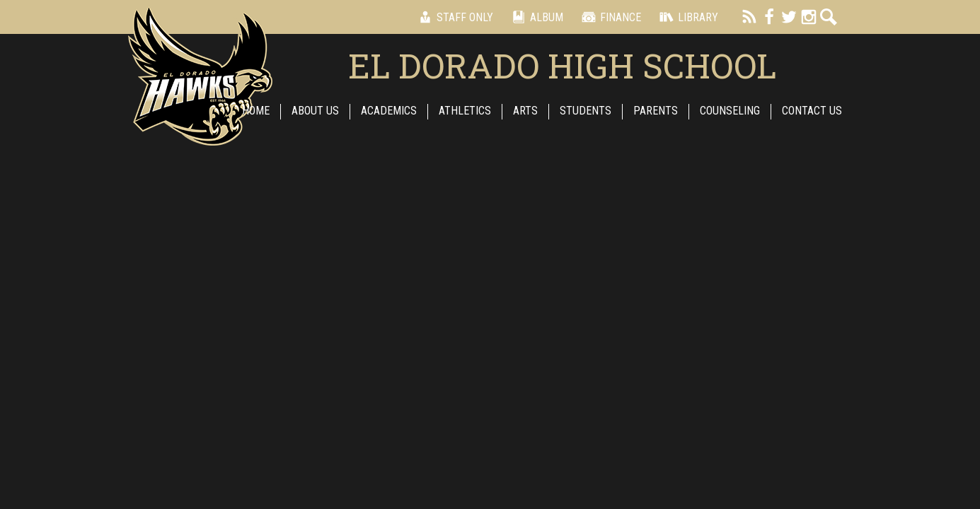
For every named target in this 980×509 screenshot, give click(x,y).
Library (687, 17)
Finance (609, 17)
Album (535, 17)
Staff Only (454, 17)
